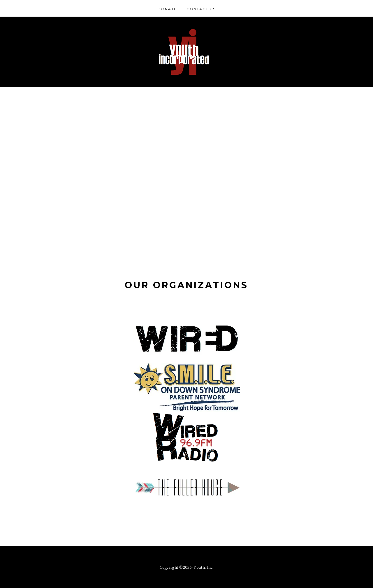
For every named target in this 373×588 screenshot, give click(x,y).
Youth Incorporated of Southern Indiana (186, 52)
